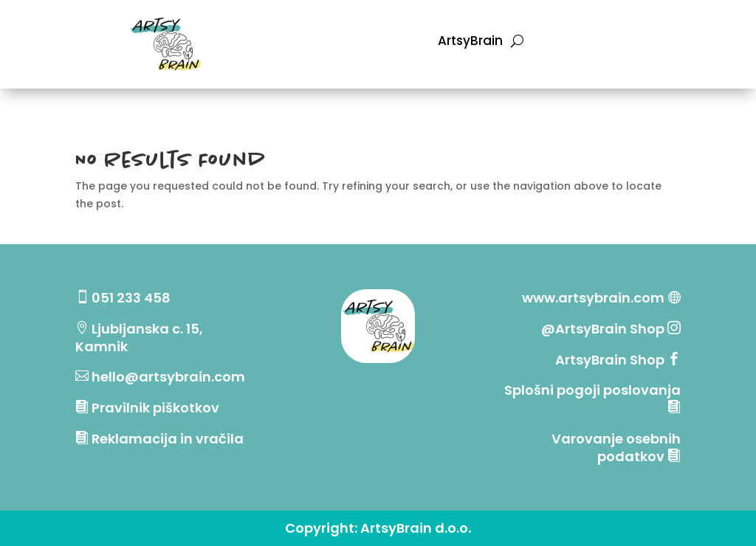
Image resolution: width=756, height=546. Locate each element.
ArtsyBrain (470, 42)
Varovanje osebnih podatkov (616, 447)
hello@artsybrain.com (168, 377)
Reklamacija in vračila (168, 439)
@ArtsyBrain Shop (604, 329)
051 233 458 (131, 298)
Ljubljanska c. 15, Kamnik (139, 338)
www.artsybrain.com (593, 298)
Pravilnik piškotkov (155, 408)
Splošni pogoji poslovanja (592, 390)
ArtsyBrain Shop (610, 360)
